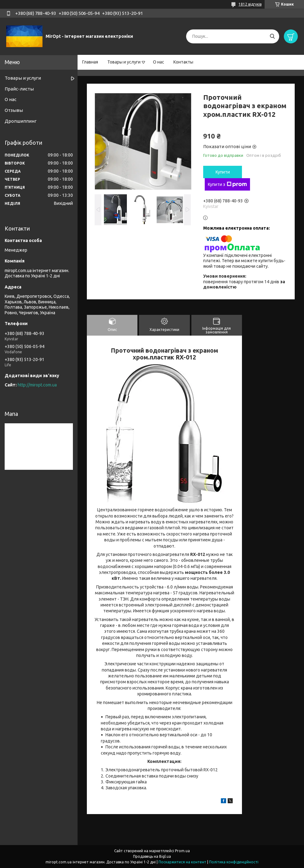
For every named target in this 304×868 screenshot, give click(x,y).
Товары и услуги (124, 62)
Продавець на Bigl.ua (152, 856)
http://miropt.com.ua (37, 385)
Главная (90, 62)
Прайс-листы (19, 89)
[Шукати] (272, 36)
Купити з (227, 184)
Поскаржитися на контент (182, 862)
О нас (159, 62)
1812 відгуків (250, 4)
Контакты (183, 62)
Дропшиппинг (21, 121)
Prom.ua (182, 851)
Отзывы (14, 110)
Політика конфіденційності (234, 862)
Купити (223, 172)
